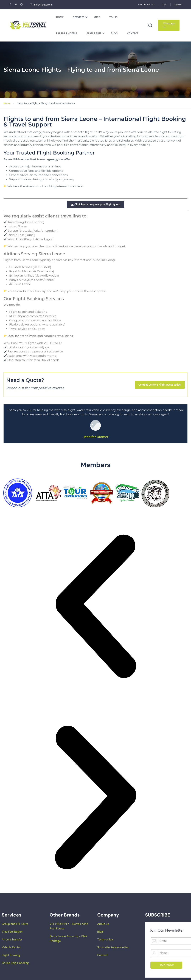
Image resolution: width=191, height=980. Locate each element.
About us (103, 924)
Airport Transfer (12, 939)
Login (165, 5)
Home (60, 17)
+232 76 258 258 (147, 5)
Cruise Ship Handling (15, 963)
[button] (95, 606)
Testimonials (105, 939)
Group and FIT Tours (15, 924)
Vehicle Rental (11, 947)
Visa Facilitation (12, 932)
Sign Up (178, 5)
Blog (114, 33)
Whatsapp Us (169, 25)
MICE (97, 17)
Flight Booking (11, 955)
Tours (113, 17)
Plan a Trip (96, 33)
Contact (133, 33)
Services (80, 17)
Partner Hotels (67, 33)
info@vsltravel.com (41, 5)
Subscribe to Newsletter (113, 947)
